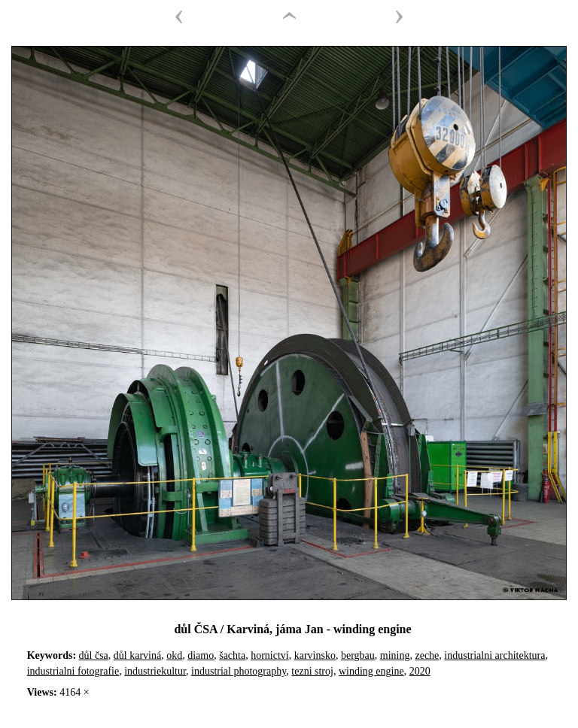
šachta (232, 655)
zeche (427, 655)
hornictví (270, 655)
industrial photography (239, 671)
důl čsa (94, 655)
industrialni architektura (494, 655)
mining (395, 655)
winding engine (371, 671)
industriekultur (155, 671)
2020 (420, 671)
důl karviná (137, 655)
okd (174, 655)
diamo (201, 655)
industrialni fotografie (73, 671)
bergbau (358, 655)
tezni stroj (312, 671)
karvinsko (315, 655)
